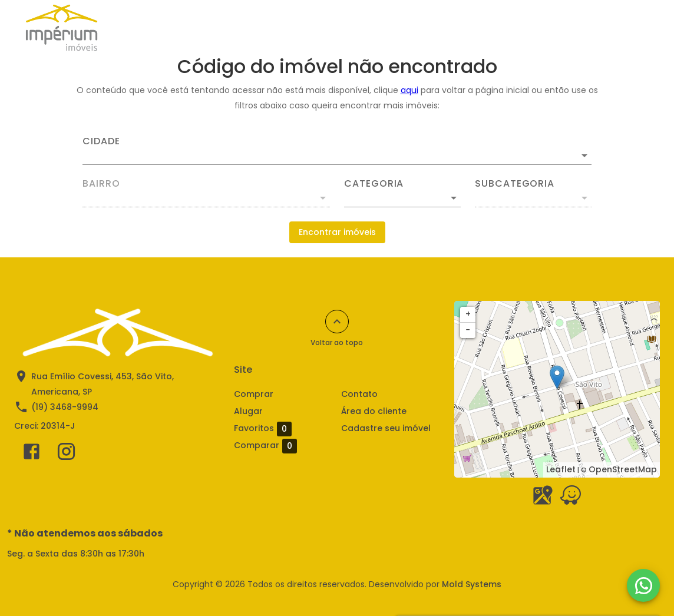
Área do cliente (374, 411)
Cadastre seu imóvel (386, 428)
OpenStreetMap (623, 469)
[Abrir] (584, 155)
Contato (359, 394)
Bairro (101, 184)
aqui (409, 90)
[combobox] (337, 151)
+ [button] (468, 314)
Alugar (133, 28)
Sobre (509, 28)
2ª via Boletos (575, 28)
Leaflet (561, 469)
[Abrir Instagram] (66, 454)
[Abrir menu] (635, 28)
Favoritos (263, 429)
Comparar (283, 446)
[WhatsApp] (643, 585)
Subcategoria (515, 184)
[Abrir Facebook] (32, 454)
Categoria (374, 184)
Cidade (101, 141)
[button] (402, 198)
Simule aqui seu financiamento (407, 28)
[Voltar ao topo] (337, 322)
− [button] (468, 330)
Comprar (191, 28)
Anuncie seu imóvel (276, 28)
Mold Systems (472, 584)
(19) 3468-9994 (65, 407)
